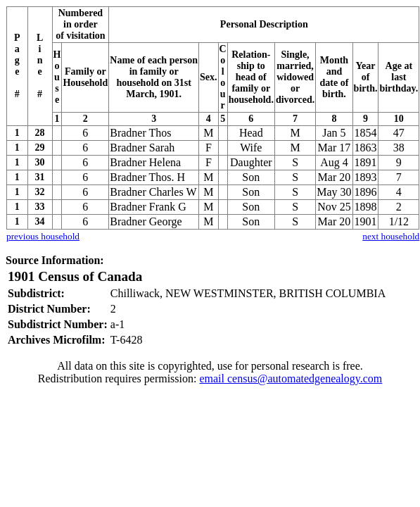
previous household (43, 236)
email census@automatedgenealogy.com (291, 378)
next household (391, 236)
